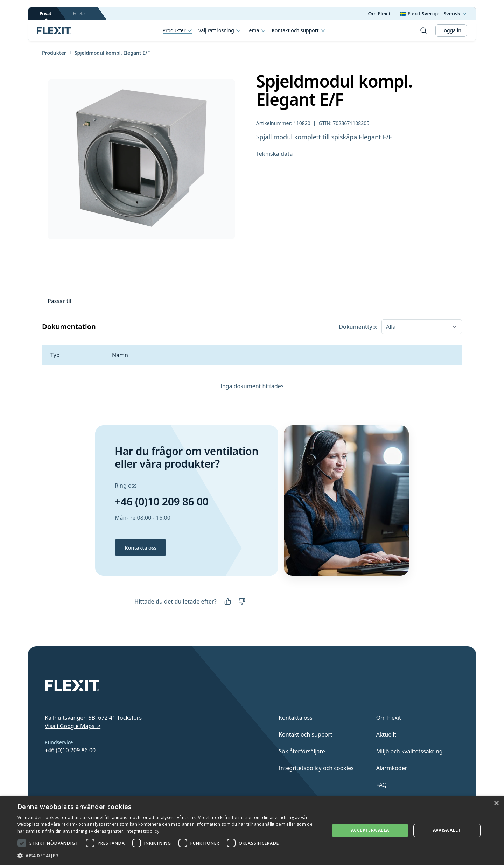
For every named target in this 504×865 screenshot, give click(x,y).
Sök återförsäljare (302, 751)
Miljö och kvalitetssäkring (409, 751)
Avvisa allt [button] (447, 830)
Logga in (451, 30)
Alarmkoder (392, 768)
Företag (80, 13)
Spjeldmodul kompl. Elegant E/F (112, 53)
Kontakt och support (299, 30)
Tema (257, 30)
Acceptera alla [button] (370, 830)
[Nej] (242, 601)
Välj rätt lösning (219, 30)
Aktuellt (386, 734)
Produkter (178, 31)
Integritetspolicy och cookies (316, 768)
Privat (45, 15)
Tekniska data (275, 154)
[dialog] (252, 831)
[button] (169, 856)
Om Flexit (380, 13)
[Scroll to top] (54, 30)
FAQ (381, 785)
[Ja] (228, 601)
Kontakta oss (141, 547)
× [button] (496, 804)
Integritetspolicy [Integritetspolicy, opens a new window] (142, 831)
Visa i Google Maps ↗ (73, 726)
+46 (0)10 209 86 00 (162, 501)
